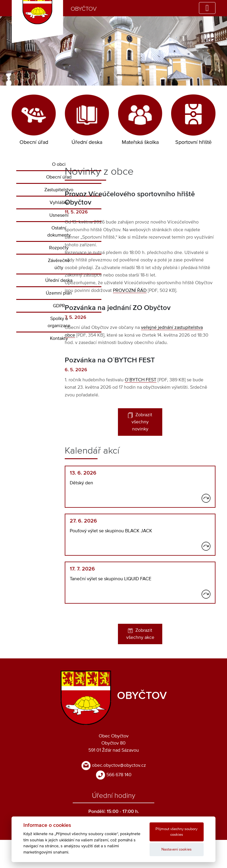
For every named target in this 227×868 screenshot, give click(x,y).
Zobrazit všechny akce (140, 634)
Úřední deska (59, 280)
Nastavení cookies (176, 849)
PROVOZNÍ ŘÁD (130, 290)
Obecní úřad (59, 177)
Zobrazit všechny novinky (140, 422)
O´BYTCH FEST (141, 380)
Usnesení (59, 215)
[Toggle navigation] (207, 8)
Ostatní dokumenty (59, 232)
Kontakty (59, 338)
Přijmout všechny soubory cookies (176, 832)
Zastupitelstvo (59, 190)
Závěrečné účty (59, 264)
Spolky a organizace (59, 322)
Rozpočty (59, 248)
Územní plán (59, 293)
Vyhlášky (59, 202)
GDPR (59, 306)
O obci (59, 164)
